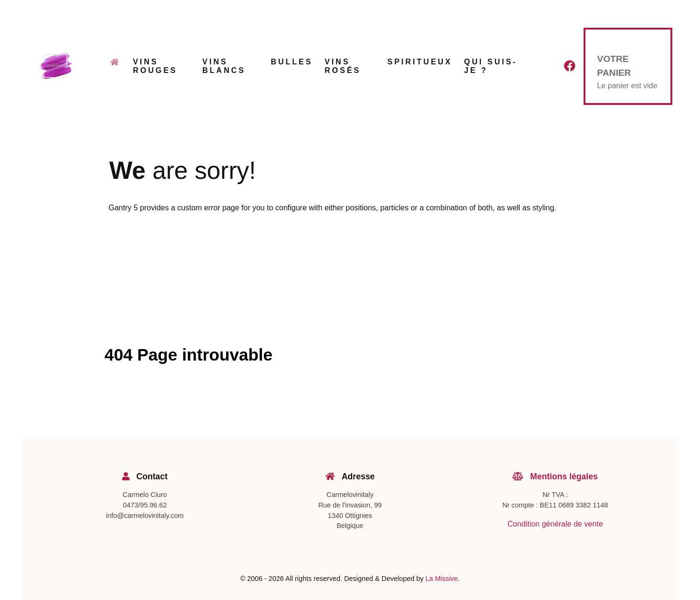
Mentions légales (555, 476)
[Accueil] (116, 66)
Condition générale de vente (555, 524)
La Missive (442, 579)
